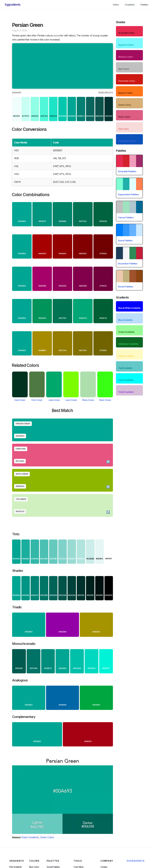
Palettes (144, 5)
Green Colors (47, 837)
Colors (116, 5)
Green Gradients (30, 837)
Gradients (130, 5)
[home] (13, 5)
